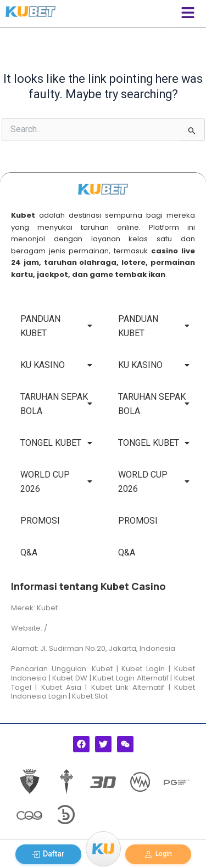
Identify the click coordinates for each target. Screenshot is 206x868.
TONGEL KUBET (56, 443)
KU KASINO (56, 365)
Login (158, 854)
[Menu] (103, 849)
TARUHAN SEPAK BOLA (56, 404)
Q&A (29, 552)
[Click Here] (188, 13)
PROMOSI (40, 521)
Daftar (48, 854)
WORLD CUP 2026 (56, 482)
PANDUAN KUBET (56, 326)
